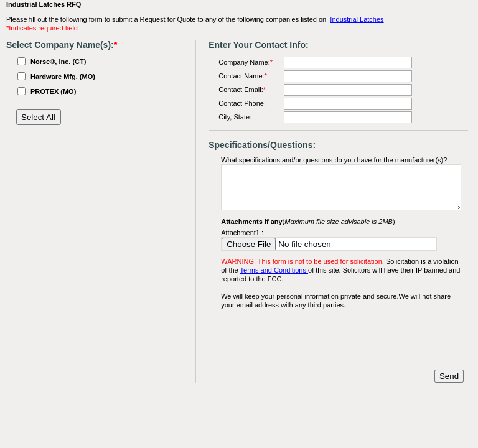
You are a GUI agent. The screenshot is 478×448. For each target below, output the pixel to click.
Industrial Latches (357, 19)
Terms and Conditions (274, 270)
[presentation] (316, 340)
